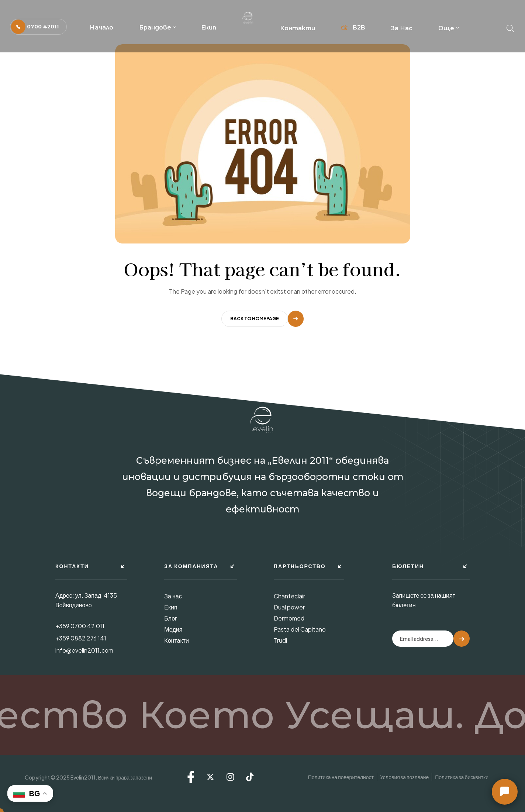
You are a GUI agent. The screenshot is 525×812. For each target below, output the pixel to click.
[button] (38, 27)
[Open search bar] (510, 27)
